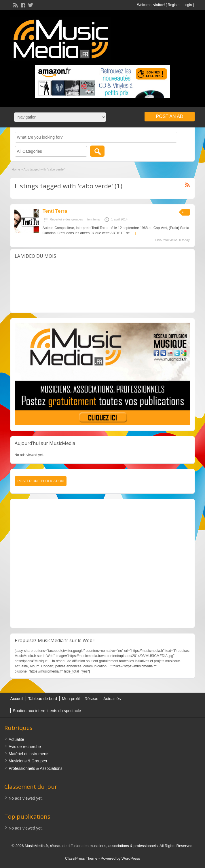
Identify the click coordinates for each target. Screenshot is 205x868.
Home (16, 169)
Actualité (16, 739)
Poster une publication (41, 481)
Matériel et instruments (29, 754)
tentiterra (93, 219)
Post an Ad (170, 116)
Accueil (17, 699)
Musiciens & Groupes (28, 761)
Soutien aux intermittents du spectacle (47, 711)
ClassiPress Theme (81, 858)
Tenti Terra (55, 211)
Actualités (112, 699)
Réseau (92, 699)
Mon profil (71, 699)
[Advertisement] (103, 563)
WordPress (131, 858)
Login (188, 5)
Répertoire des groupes (66, 219)
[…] (133, 233)
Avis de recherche (25, 747)
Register (174, 5)
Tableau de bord (43, 699)
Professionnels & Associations (36, 768)
